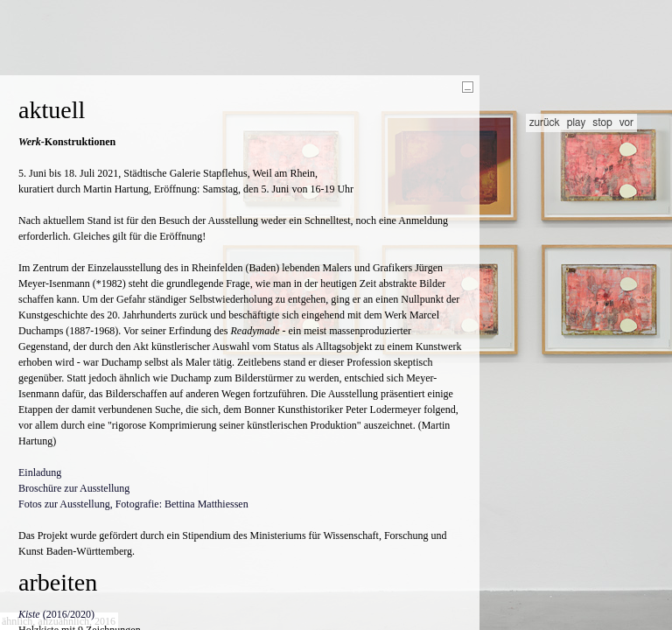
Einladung (40, 472)
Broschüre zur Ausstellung (74, 488)
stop (602, 122)
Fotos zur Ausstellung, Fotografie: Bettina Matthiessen (133, 504)
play (577, 122)
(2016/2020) (56, 614)
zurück (545, 122)
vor (626, 122)
